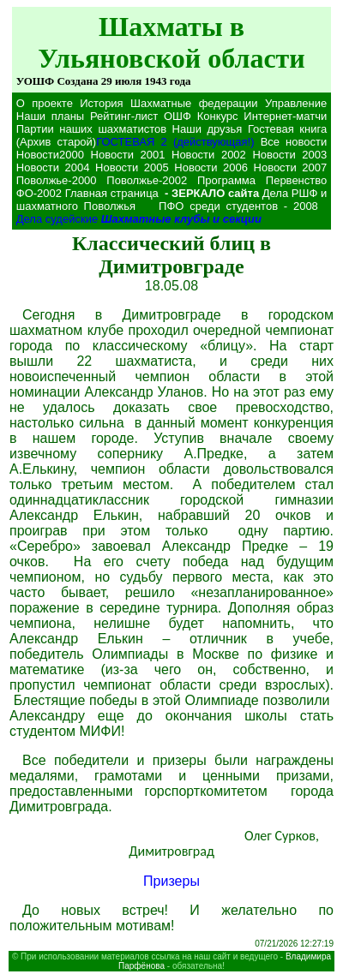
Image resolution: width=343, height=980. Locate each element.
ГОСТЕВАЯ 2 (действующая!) (175, 142)
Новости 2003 (289, 155)
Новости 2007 (291, 167)
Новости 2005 (132, 167)
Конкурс (218, 116)
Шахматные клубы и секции (181, 219)
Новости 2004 (53, 167)
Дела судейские (57, 219)
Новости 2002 (209, 155)
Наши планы (50, 116)
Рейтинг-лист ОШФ (141, 116)
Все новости (294, 142)
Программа (226, 180)
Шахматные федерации (194, 103)
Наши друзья (208, 129)
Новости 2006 (211, 167)
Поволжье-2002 (147, 180)
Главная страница (112, 193)
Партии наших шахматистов (91, 129)
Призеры (171, 881)
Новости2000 (50, 155)
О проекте (45, 103)
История (101, 103)
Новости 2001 (128, 155)
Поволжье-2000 (57, 180)
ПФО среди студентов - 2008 (241, 206)
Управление (296, 103)
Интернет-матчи (285, 116)
